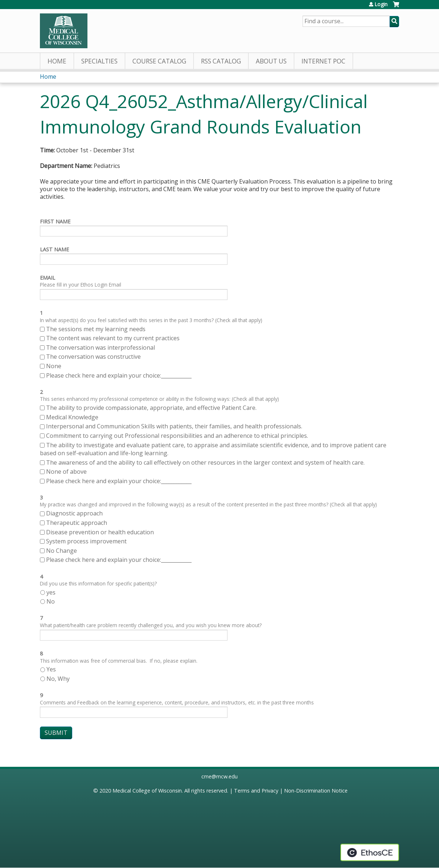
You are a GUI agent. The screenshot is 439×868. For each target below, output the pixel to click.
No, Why (58, 679)
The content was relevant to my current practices (113, 338)
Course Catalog (159, 61)
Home (57, 61)
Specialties (99, 61)
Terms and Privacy (256, 791)
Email (48, 278)
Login (381, 4)
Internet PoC (323, 61)
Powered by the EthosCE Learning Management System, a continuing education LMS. (370, 852)
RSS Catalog (221, 61)
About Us (271, 61)
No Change (61, 551)
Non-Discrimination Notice (316, 791)
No (51, 601)
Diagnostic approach (75, 513)
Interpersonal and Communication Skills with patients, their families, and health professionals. (174, 426)
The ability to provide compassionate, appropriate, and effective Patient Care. (151, 408)
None (54, 366)
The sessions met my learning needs (96, 329)
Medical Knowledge (72, 417)
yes (51, 592)
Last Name (54, 249)
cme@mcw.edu (219, 776)
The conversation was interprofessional (100, 347)
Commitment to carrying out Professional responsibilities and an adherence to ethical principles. (177, 436)
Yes (51, 669)
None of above (66, 472)
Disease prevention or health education (101, 532)
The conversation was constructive (93, 357)
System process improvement (86, 541)
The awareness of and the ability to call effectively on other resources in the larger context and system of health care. (205, 462)
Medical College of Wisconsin (147, 791)
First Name (55, 221)
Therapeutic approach (77, 523)
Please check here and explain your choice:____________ (119, 375)
